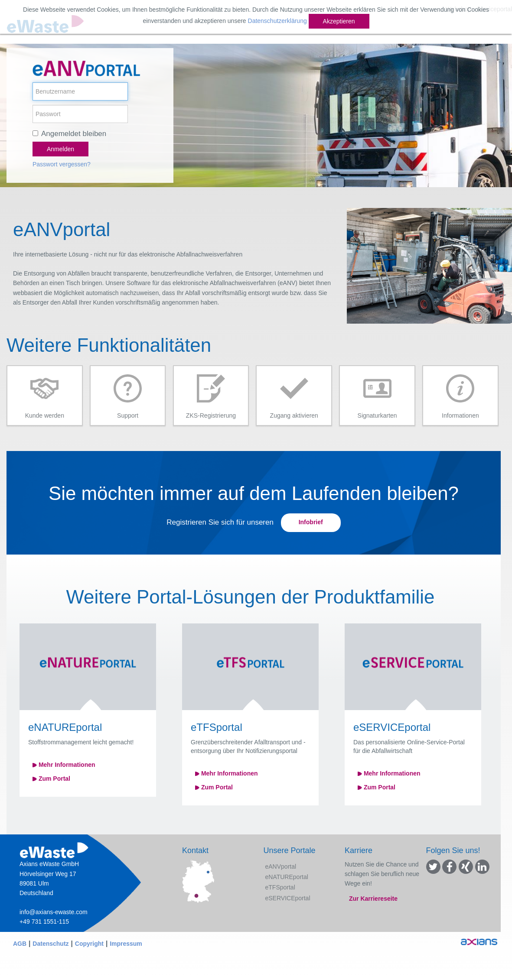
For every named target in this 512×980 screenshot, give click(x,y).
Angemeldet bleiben (74, 134)
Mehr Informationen (64, 765)
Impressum (126, 944)
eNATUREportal (287, 877)
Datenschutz (51, 944)
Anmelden (60, 149)
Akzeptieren (339, 21)
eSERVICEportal (288, 898)
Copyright (89, 944)
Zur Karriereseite (373, 899)
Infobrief (311, 522)
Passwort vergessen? (62, 164)
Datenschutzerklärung (277, 21)
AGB (20, 944)
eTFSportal (280, 887)
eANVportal (281, 866)
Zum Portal (51, 779)
